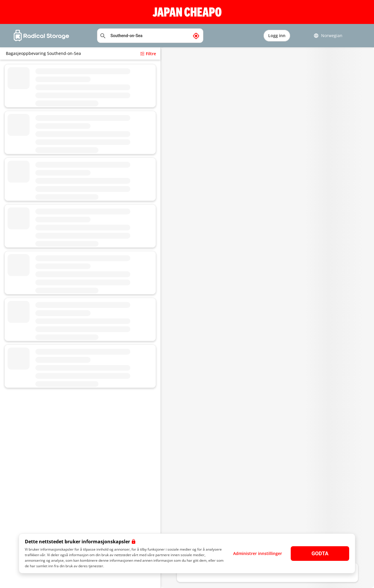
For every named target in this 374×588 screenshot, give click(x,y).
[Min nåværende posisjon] (196, 36)
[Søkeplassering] (150, 36)
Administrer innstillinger (258, 553)
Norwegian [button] (328, 36)
